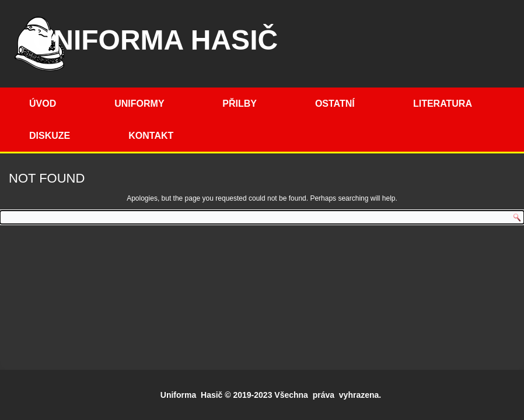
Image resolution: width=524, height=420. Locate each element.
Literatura (443, 104)
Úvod (43, 104)
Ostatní (335, 104)
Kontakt (151, 136)
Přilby (240, 104)
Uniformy (139, 104)
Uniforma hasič (156, 40)
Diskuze (50, 136)
